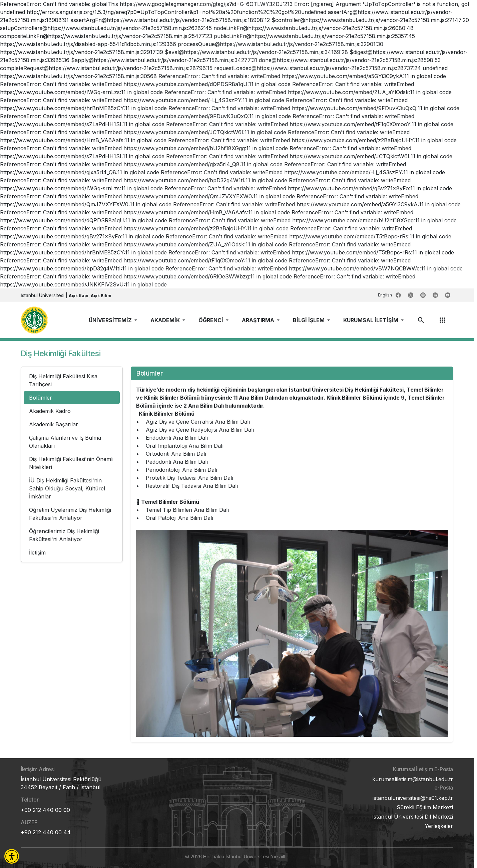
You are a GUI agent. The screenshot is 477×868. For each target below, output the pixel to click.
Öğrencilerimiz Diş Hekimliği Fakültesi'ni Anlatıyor (64, 535)
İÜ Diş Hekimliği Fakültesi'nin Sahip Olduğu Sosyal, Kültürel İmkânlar (67, 488)
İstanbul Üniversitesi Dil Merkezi (413, 817)
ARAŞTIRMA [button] (259, 320)
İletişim (37, 553)
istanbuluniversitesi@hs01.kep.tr (413, 798)
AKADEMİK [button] (166, 320)
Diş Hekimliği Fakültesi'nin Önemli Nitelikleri (71, 463)
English (385, 295)
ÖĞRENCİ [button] (211, 320)
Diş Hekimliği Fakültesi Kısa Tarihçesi (63, 380)
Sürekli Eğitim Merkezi (425, 807)
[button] (12, 856)
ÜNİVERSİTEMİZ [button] (111, 320)
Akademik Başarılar (54, 424)
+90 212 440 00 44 (46, 832)
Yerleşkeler (439, 826)
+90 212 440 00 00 (45, 810)
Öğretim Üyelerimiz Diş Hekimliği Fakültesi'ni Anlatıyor (70, 514)
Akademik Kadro (50, 411)
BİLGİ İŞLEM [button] (309, 320)
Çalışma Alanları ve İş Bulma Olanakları (65, 442)
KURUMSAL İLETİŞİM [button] (371, 320)
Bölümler (41, 398)
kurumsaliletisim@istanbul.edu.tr (413, 779)
